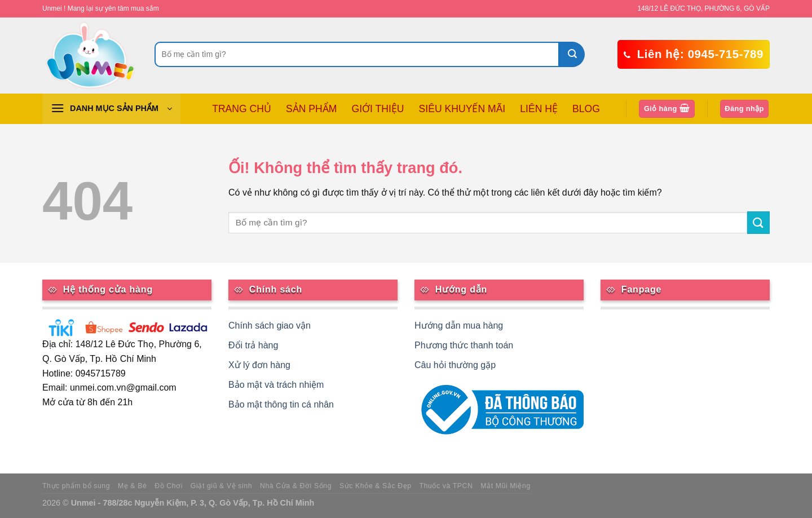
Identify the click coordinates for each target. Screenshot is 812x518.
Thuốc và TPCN (446, 486)
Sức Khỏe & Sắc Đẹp (376, 486)
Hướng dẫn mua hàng (459, 326)
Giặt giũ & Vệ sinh (221, 486)
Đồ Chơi (169, 486)
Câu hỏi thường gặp (455, 365)
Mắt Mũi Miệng (506, 486)
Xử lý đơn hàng (259, 365)
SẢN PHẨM (311, 109)
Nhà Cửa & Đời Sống (296, 486)
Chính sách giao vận (270, 326)
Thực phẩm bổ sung (76, 486)
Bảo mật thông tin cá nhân (281, 404)
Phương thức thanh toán (464, 345)
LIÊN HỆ (539, 109)
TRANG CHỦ (242, 109)
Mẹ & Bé (132, 486)
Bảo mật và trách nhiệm (276, 385)
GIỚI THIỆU (378, 109)
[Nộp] (572, 54)
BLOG (586, 109)
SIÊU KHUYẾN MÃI (462, 109)
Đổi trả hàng (253, 345)
